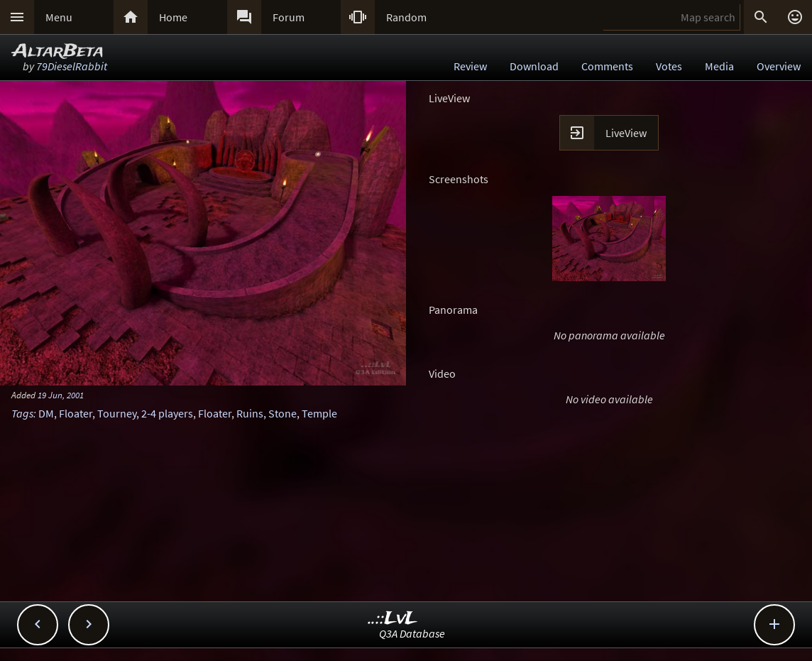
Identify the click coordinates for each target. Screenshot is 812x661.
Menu (59, 17)
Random (406, 17)
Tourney (117, 413)
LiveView (626, 133)
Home (173, 17)
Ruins (250, 413)
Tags (22, 413)
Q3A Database (412, 633)
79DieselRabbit (72, 66)
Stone (282, 413)
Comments (607, 66)
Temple (319, 413)
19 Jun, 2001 (61, 395)
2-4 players (167, 413)
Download (534, 66)
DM (46, 413)
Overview (779, 66)
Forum (289, 17)
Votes (669, 66)
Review (470, 66)
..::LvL (393, 619)
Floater (76, 413)
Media (719, 66)
